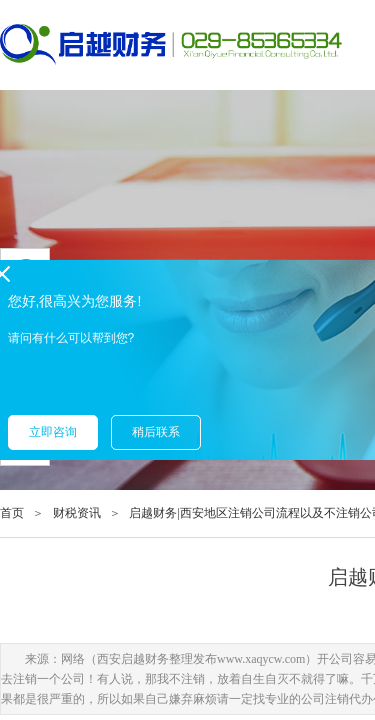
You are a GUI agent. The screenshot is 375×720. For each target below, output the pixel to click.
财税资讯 (77, 513)
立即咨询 (53, 432)
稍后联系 (156, 432)
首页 (12, 513)
